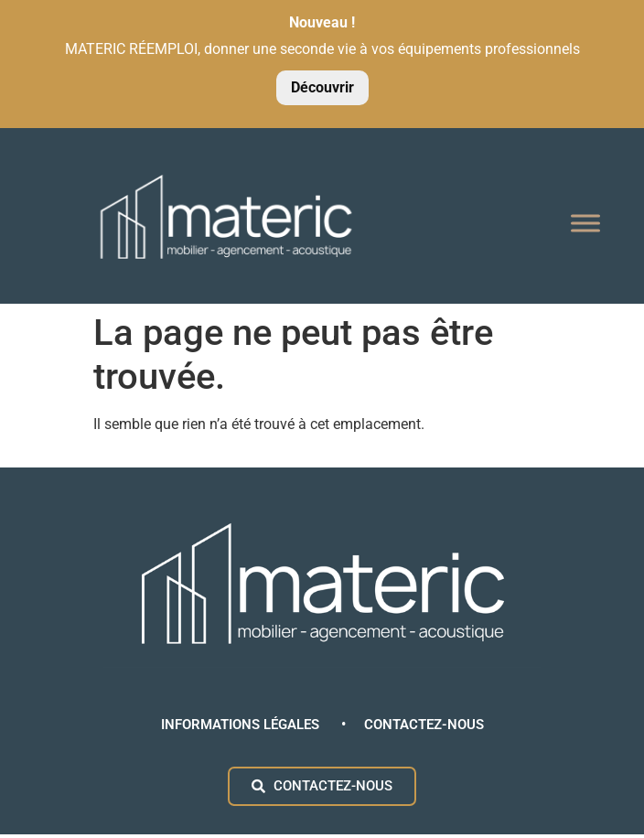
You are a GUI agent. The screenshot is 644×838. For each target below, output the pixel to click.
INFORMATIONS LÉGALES (242, 725)
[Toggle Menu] (585, 224)
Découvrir (322, 87)
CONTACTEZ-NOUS (424, 725)
